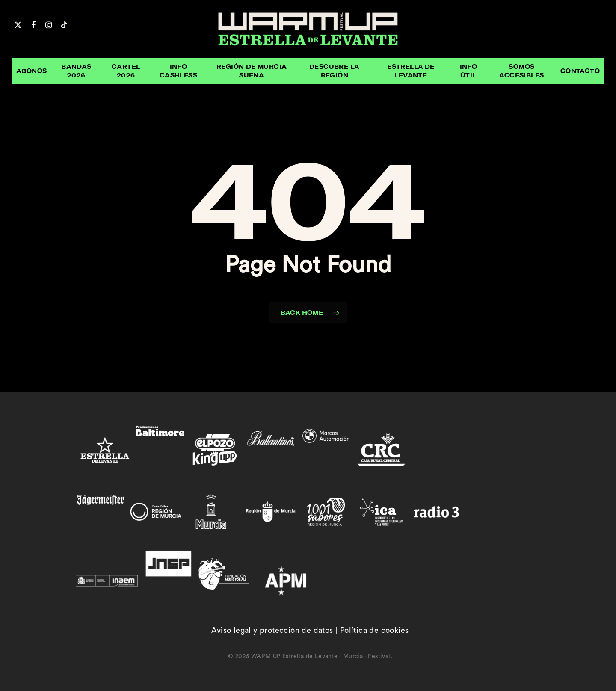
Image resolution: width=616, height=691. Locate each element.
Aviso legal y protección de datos (272, 630)
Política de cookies (375, 630)
